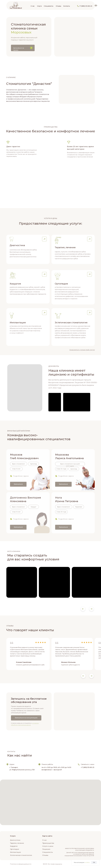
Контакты (67, 6)
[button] (44, 239)
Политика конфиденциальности (21, 864)
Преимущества (48, 843)
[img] (16, 5)
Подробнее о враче (21, 476)
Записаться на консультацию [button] (26, 718)
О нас (33, 6)
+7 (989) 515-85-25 (86, 6)
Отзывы (58, 6)
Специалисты (49, 6)
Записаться (18, 484)
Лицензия (46, 849)
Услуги (39, 6)
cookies (87, 862)
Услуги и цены (48, 846)
